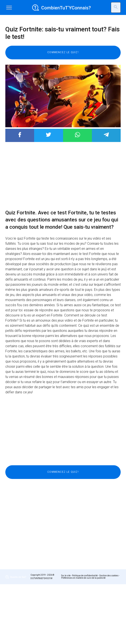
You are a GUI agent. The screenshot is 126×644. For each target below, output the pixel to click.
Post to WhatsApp (77, 194)
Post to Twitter (49, 194)
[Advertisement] (63, 50)
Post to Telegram (106, 194)
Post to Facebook (20, 194)
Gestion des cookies (109, 635)
